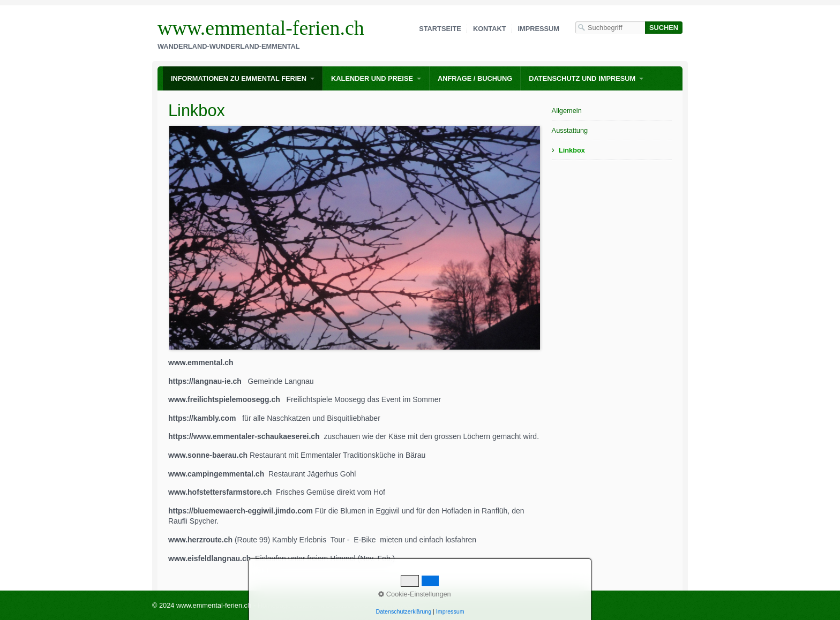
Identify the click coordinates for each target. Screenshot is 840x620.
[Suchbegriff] (610, 28)
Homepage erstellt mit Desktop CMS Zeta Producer (335, 605)
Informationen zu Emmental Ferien (239, 78)
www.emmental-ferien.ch (261, 28)
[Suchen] (664, 28)
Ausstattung (570, 130)
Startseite (440, 29)
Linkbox (572, 150)
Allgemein (567, 111)
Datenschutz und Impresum (582, 78)
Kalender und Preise (372, 78)
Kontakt (490, 29)
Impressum (539, 29)
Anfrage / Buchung (475, 78)
